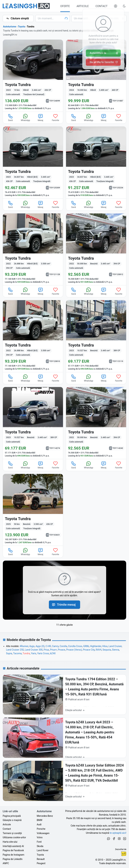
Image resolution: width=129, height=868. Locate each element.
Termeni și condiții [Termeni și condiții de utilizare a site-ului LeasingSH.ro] (12, 833)
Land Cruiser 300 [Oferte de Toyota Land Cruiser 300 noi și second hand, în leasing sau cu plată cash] (34, 650)
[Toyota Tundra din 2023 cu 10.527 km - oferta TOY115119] (96, 336)
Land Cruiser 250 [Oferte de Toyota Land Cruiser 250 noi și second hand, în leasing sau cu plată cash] (15, 650)
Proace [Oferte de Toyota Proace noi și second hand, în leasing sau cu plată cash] (61, 650)
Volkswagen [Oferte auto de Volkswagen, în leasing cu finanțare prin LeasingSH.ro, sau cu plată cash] (43, 833)
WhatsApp (25, 117)
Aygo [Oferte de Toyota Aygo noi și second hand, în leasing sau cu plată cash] (32, 646)
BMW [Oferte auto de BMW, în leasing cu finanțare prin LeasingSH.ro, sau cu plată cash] (40, 820)
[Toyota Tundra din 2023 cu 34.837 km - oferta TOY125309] (33, 163)
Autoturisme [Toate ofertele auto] (10, 27)
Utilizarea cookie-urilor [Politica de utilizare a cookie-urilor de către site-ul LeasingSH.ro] (14, 837)
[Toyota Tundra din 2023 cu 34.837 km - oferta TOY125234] (96, 163)
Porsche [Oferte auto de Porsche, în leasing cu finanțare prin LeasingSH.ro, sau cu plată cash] (41, 829)
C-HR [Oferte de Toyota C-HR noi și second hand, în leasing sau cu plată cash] (48, 646)
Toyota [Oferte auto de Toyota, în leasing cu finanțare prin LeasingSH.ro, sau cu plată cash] (40, 855)
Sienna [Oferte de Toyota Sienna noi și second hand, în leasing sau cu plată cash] (116, 650)
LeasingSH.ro (119, 860)
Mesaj (40, 117)
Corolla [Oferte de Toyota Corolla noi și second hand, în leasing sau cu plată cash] (63, 646)
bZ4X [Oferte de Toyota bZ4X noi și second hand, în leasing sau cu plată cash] (53, 653)
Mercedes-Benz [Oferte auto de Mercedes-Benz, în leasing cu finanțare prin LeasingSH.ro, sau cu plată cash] (45, 816)
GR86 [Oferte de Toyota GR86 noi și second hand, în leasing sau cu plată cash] (86, 646)
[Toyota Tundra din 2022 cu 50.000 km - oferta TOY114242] (96, 423)
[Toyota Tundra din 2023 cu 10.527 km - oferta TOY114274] (33, 423)
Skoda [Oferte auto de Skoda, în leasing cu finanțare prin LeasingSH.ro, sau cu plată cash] (40, 846)
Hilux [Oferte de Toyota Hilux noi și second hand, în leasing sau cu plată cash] (105, 646)
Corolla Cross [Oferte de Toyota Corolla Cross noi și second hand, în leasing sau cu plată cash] (75, 646)
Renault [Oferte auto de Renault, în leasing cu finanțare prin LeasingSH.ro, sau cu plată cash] (41, 859)
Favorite (56, 117)
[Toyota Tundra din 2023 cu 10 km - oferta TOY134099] (33, 76)
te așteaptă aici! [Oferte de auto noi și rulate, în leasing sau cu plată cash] (118, 833)
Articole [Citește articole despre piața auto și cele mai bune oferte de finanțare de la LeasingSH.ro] (7, 824)
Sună (10, 117)
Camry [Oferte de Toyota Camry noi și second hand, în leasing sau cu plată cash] (55, 646)
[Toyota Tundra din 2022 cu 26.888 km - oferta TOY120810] (33, 336)
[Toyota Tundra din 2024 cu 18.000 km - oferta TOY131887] (96, 76)
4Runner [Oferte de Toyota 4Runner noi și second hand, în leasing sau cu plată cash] (24, 646)
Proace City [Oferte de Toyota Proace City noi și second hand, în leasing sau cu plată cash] (89, 650)
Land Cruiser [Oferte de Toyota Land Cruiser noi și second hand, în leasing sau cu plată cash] (115, 646)
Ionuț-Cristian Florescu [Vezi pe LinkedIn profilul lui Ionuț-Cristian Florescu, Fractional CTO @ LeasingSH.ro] (124, 854)
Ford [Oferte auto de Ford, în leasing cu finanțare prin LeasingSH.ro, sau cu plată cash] (39, 842)
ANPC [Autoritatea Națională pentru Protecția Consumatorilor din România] (6, 863)
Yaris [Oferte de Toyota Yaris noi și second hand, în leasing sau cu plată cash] (34, 653)
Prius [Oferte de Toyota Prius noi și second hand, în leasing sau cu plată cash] (46, 650)
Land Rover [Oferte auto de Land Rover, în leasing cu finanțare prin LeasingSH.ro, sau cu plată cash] (43, 850)
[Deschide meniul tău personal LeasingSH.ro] (116, 6)
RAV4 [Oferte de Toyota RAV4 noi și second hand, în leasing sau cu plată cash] (99, 650)
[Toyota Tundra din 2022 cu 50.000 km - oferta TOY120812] (96, 249)
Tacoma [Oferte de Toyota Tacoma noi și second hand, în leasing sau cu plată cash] (17, 653)
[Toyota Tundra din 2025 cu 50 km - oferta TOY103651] (33, 510)
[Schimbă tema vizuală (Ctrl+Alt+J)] (124, 6)
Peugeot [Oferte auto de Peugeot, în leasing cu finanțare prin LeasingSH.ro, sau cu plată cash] (41, 863)
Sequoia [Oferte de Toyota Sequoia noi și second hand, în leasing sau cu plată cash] (107, 650)
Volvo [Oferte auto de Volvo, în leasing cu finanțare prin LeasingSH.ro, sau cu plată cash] (40, 837)
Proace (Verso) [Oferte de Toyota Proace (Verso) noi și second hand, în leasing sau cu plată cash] (74, 650)
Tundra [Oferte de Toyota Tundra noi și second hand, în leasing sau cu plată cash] (26, 653)
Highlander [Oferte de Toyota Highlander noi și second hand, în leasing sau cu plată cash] (96, 646)
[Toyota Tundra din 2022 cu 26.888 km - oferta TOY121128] (33, 249)
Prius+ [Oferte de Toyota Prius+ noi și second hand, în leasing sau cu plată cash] (53, 650)
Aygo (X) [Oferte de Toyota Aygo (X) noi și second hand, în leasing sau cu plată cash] (40, 646)
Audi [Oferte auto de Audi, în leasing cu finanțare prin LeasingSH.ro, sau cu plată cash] (39, 824)
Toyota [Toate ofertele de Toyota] (21, 27)
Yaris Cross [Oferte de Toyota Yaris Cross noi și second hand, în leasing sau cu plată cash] (43, 653)
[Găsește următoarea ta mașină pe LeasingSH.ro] (26, 6)
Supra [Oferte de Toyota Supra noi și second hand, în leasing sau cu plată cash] (9, 653)
